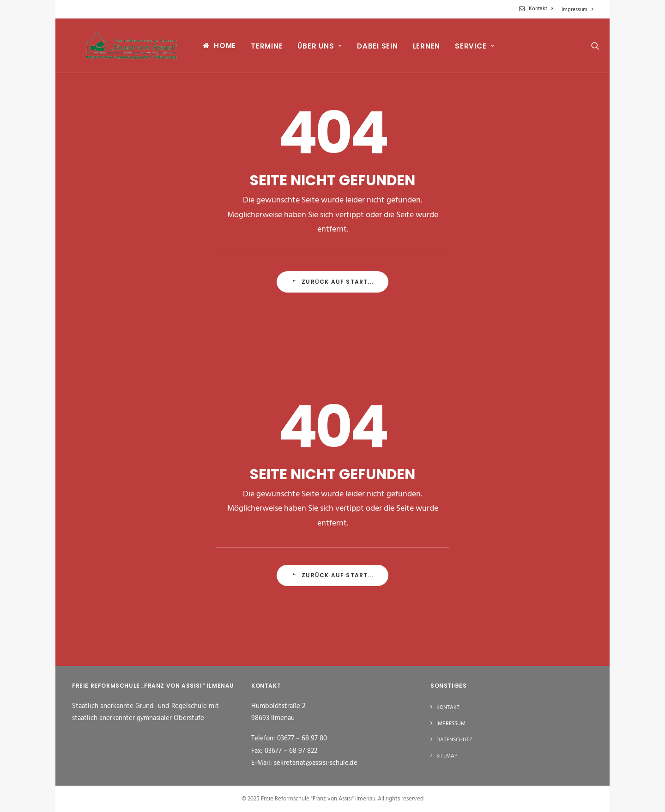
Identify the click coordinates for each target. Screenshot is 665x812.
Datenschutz (454, 740)
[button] (589, 48)
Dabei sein (370, 49)
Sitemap (447, 756)
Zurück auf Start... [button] (332, 282)
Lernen (419, 49)
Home (218, 48)
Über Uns (312, 49)
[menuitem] (538, 9)
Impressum (577, 10)
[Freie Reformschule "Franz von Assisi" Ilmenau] (127, 48)
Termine (259, 49)
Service (467, 49)
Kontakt (541, 9)
